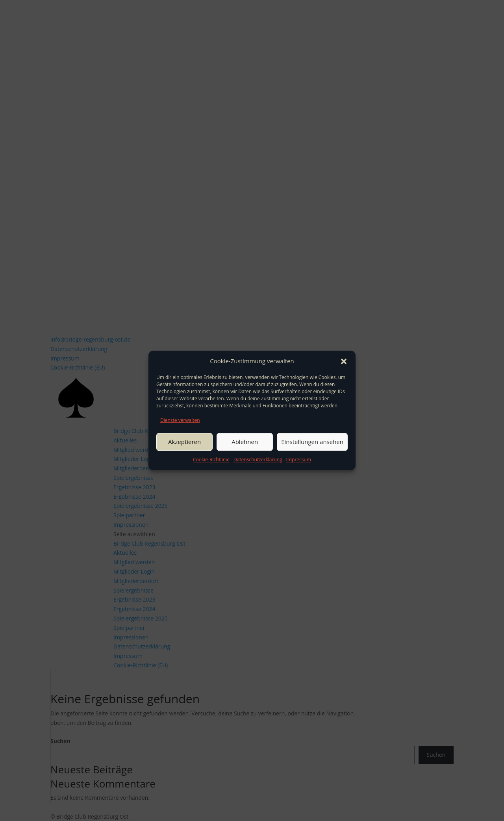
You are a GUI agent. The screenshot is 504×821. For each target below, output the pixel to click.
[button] (344, 361)
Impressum (299, 460)
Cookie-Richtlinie (211, 460)
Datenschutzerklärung (258, 460)
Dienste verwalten (180, 420)
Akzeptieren (184, 442)
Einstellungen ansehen (312, 442)
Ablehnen (245, 442)
